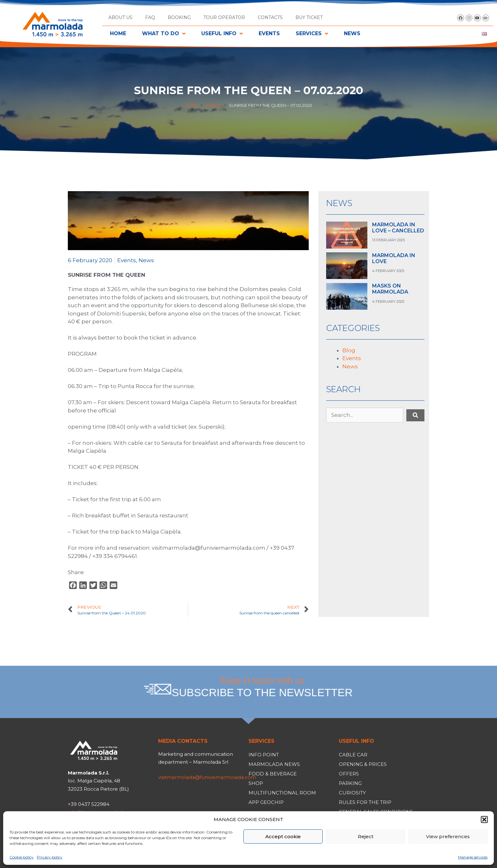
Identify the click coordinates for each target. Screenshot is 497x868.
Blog (349, 350)
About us (120, 17)
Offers (349, 774)
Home (191, 105)
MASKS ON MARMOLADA (390, 289)
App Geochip (266, 802)
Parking (350, 783)
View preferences (448, 836)
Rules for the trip (365, 802)
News (146, 260)
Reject (366, 836)
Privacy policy (50, 857)
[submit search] (415, 415)
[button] (484, 819)
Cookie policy (22, 857)
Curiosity (352, 793)
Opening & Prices (363, 764)
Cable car (353, 755)
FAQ (150, 17)
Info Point (264, 755)
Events (213, 105)
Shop (256, 783)
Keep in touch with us (262, 687)
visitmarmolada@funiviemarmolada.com (207, 777)
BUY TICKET (309, 17)
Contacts (270, 17)
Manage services (473, 857)
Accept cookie (283, 836)
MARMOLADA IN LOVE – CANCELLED (398, 228)
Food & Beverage (273, 774)
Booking (179, 17)
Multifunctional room (282, 793)
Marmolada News (274, 764)
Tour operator (224, 17)
